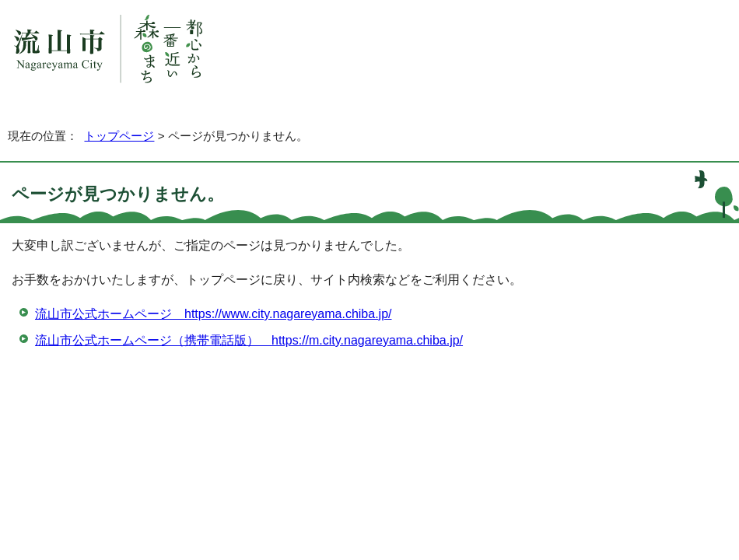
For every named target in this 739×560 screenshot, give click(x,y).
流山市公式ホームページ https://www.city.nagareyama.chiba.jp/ (214, 314)
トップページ (119, 136)
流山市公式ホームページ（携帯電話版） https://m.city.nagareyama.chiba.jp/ (249, 340)
